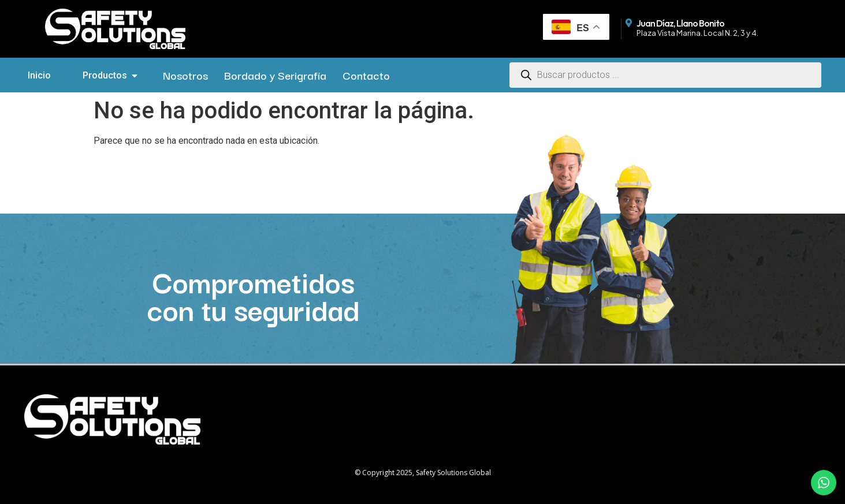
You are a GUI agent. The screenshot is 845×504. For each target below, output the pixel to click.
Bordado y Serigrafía (275, 75)
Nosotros (185, 75)
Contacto (366, 75)
